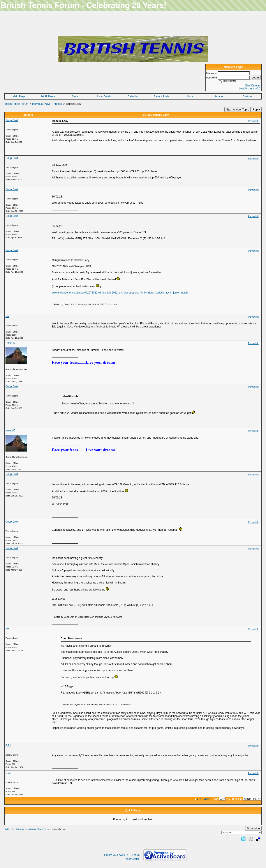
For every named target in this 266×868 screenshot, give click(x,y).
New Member (253, 85)
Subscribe (253, 828)
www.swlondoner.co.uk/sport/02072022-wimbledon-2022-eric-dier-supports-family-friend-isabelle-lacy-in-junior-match (120, 293)
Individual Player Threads (47, 104)
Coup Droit (12, 120)
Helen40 (10, 343)
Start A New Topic (238, 109)
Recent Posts (161, 96)
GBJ (8, 745)
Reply (256, 109)
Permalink (253, 121)
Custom (247, 96)
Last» (207, 799)
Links (190, 96)
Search (76, 96)
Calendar (133, 96)
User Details (104, 96)
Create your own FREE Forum (122, 855)
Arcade (218, 96)
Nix (7, 316)
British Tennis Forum (16, 104)
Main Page (19, 96)
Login (255, 77)
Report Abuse (132, 859)
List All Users (47, 96)
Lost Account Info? (250, 89)
